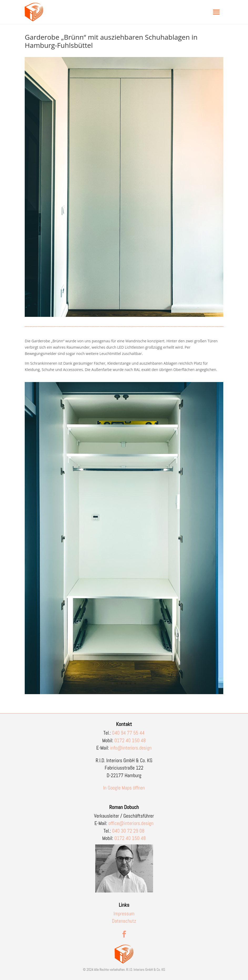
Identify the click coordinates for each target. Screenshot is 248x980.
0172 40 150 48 (130, 741)
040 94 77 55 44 (128, 733)
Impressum (124, 914)
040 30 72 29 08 (128, 831)
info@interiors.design (131, 748)
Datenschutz (124, 921)
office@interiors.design (131, 823)
